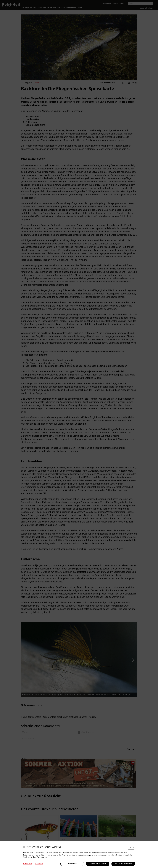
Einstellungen (72, 864)
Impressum (39, 864)
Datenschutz (28, 864)
